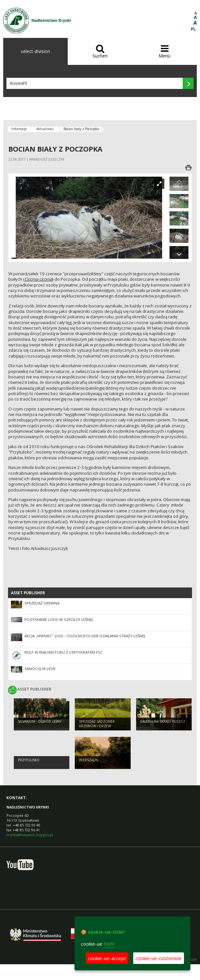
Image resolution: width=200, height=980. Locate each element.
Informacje (19, 129)
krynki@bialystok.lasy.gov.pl (30, 835)
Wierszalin (89, 760)
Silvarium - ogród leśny (40, 721)
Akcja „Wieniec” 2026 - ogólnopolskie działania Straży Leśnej (85, 636)
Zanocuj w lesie (40, 669)
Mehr (109, 944)
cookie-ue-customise (159, 958)
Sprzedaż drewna (42, 603)
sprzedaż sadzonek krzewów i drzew (97, 724)
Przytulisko (29, 760)
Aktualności (45, 129)
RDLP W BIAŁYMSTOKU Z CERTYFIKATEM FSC (64, 652)
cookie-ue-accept (107, 958)
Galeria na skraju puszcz (163, 721)
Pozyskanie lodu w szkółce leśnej (59, 619)
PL (194, 29)
